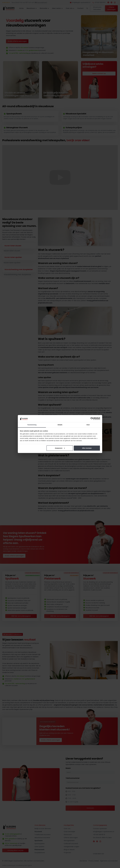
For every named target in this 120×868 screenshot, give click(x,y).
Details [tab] (60, 425)
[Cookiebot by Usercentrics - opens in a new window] (92, 419)
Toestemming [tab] (32, 425)
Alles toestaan (87, 448)
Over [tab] (88, 425)
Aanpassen (60, 448)
